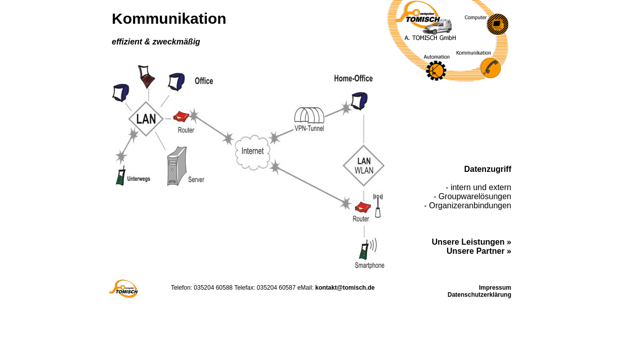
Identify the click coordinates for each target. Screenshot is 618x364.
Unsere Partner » (479, 251)
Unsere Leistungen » (472, 242)
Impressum (495, 288)
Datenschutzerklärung (479, 295)
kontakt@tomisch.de (345, 288)
